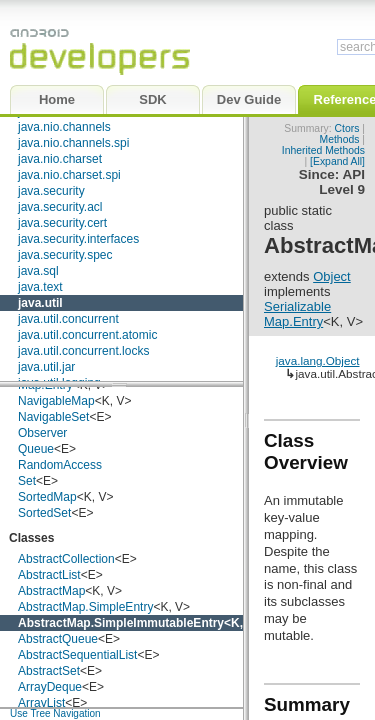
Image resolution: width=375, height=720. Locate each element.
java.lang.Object (318, 360)
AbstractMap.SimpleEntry (85, 607)
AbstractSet (49, 671)
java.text (40, 287)
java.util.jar (46, 367)
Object (332, 276)
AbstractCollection (66, 559)
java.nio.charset (60, 159)
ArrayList (41, 703)
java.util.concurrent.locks (83, 351)
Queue (36, 449)
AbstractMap (51, 591)
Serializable (297, 306)
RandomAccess (60, 465)
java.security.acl (60, 207)
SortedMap (47, 497)
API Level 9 (342, 182)
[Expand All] (337, 161)
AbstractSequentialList (77, 655)
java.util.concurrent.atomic (87, 335)
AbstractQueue (58, 639)
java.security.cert (62, 223)
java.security (51, 191)
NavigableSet (53, 417)
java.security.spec (65, 255)
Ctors (347, 128)
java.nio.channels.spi (73, 143)
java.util (40, 303)
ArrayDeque (50, 687)
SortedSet (44, 513)
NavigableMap (56, 401)
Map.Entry (293, 321)
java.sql (38, 271)
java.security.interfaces (78, 239)
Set (27, 481)
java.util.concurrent (68, 319)
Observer (42, 433)
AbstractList (49, 575)
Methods (340, 139)
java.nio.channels (64, 127)
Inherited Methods (323, 150)
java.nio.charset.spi (69, 175)
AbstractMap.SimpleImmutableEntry (121, 623)
